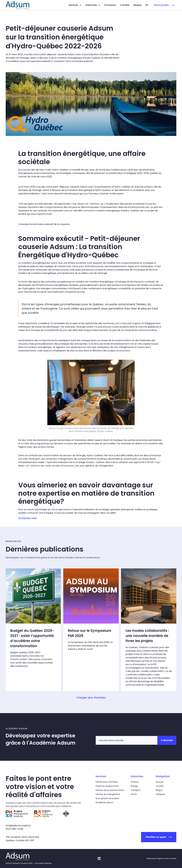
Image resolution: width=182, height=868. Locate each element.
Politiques (161, 794)
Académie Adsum (104, 802)
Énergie (134, 786)
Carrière (125, 5)
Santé (134, 794)
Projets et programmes (107, 786)
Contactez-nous (27, 518)
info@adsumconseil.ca (18, 826)
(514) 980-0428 (14, 829)
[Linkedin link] (99, 858)
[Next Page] (91, 698)
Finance (135, 782)
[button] (75, 5)
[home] (17, 5)
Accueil (159, 782)
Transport (136, 790)
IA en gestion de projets (107, 798)
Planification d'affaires (107, 782)
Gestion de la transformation (110, 790)
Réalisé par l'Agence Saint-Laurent (161, 858)
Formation (110, 5)
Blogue (137, 5)
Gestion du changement (108, 794)
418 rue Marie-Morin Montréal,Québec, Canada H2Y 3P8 (22, 839)
